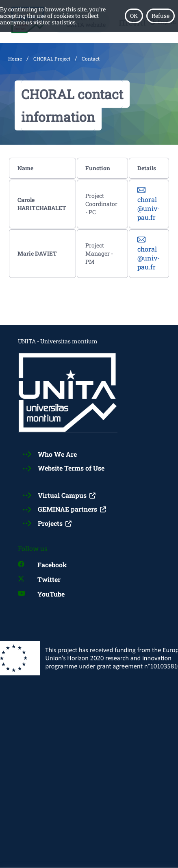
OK (134, 16)
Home (15, 59)
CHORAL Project (52, 59)
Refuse (161, 16)
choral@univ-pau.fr (149, 208)
